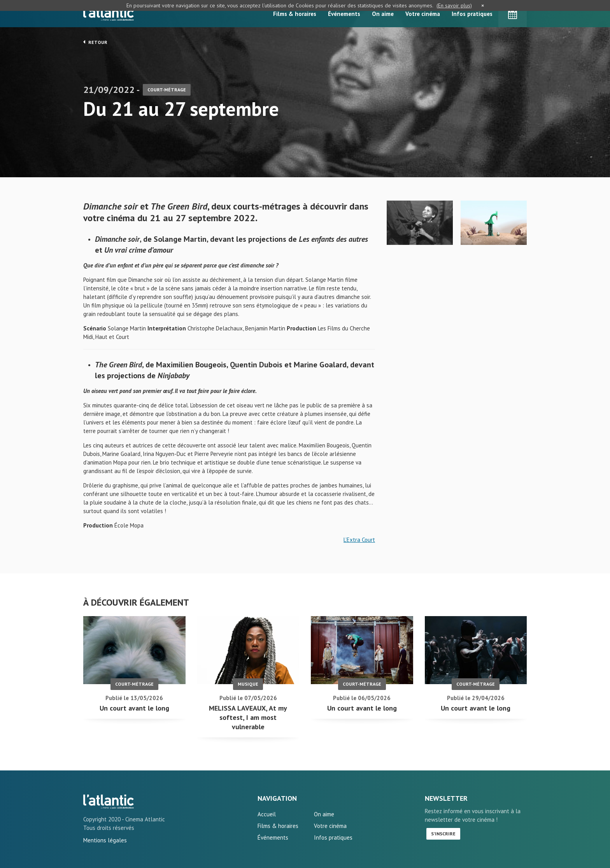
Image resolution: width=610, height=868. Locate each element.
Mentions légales (105, 840)
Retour (95, 42)
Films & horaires (295, 14)
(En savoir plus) (454, 5)
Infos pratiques (472, 14)
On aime (383, 14)
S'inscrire (443, 834)
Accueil (267, 814)
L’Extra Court (359, 540)
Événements (344, 14)
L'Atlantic (109, 14)
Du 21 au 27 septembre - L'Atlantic (109, 802)
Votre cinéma (423, 14)
